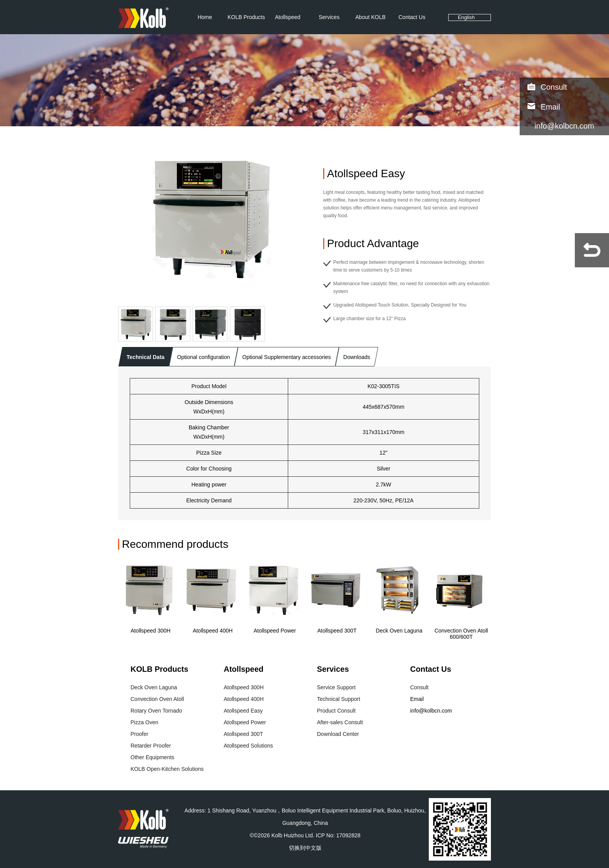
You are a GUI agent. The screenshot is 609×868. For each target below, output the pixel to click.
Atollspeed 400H (213, 631)
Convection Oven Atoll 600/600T (461, 634)
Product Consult (336, 711)
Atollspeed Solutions (248, 746)
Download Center (338, 734)
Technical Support (338, 699)
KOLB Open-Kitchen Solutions (167, 769)
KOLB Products (246, 17)
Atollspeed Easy (243, 711)
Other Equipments (152, 757)
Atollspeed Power (275, 631)
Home (205, 17)
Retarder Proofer (151, 746)
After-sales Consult (340, 722)
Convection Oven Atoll (157, 699)
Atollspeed (288, 17)
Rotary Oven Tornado (156, 711)
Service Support (336, 687)
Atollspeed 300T (337, 631)
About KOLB (371, 17)
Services (329, 17)
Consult (554, 87)
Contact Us (412, 17)
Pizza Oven (144, 722)
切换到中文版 (305, 848)
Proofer (139, 734)
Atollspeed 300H (151, 631)
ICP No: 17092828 (338, 835)
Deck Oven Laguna (399, 631)
